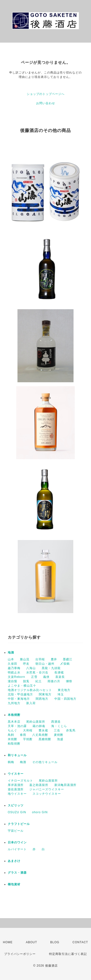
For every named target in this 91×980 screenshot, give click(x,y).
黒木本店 (14, 722)
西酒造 (56, 722)
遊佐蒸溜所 (16, 789)
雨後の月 (54, 681)
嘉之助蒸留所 (39, 785)
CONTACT (80, 942)
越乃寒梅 (14, 668)
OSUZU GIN (17, 812)
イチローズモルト (20, 781)
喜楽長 (60, 677)
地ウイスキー (17, 794)
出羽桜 (40, 659)
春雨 (23, 735)
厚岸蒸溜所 (16, 785)
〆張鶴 (65, 664)
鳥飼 (11, 735)
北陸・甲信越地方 (20, 694)
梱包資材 (14, 884)
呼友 (26, 664)
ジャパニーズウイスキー (47, 789)
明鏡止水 (14, 672)
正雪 (34, 677)
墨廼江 (68, 659)
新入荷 (31, 703)
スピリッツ (16, 805)
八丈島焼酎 (40, 735)
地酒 (11, 653)
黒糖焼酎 (45, 739)
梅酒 (23, 762)
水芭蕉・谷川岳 (37, 672)
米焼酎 (12, 739)
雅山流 (25, 659)
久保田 (12, 664)
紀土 (39, 681)
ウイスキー (16, 774)
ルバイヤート (17, 849)
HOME (8, 942)
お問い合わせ (46, 103)
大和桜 (28, 730)
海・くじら (59, 726)
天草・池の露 (17, 726)
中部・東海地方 (19, 699)
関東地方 (45, 694)
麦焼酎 (59, 735)
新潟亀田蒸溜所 (65, 785)
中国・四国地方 (65, 699)
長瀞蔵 (59, 672)
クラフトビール (19, 824)
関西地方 (42, 699)
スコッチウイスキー (47, 794)
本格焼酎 (14, 715)
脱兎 (26, 681)
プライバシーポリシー (20, 954)
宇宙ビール (16, 831)
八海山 (31, 668)
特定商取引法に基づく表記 (68, 954)
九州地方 (14, 703)
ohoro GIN (40, 812)
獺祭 (69, 681)
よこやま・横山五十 (22, 686)
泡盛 (60, 739)
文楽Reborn (16, 677)
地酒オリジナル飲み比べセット (30, 690)
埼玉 (61, 694)
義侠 (46, 677)
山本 (11, 659)
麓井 (54, 659)
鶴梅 (11, 762)
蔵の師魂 (39, 726)
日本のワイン (17, 842)
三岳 (57, 730)
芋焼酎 (28, 739)
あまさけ (14, 861)
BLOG (55, 942)
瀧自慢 (12, 681)
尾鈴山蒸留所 (36, 722)
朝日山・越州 (45, 664)
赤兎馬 (71, 730)
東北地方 (64, 690)
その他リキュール (45, 762)
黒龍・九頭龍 (51, 668)
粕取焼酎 (14, 744)
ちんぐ (12, 730)
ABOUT (31, 942)
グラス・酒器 (17, 873)
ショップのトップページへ (46, 94)
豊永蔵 (43, 730)
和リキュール (17, 755)
